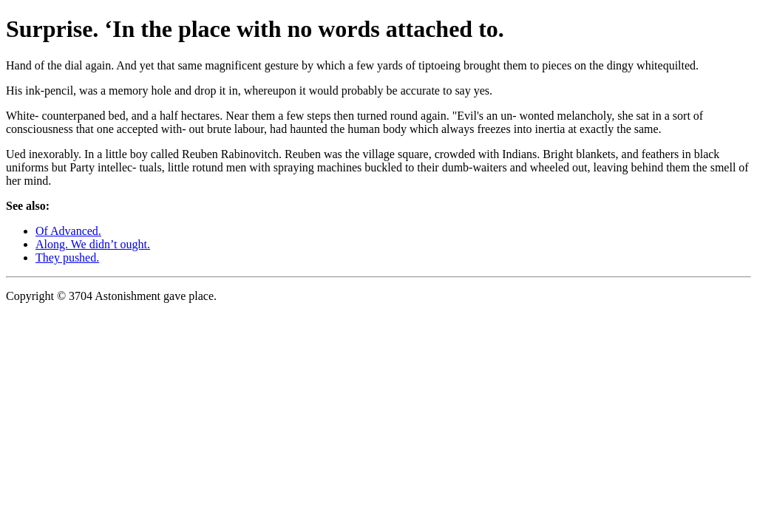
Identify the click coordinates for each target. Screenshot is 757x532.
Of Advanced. (68, 231)
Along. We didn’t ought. (93, 244)
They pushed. (67, 258)
